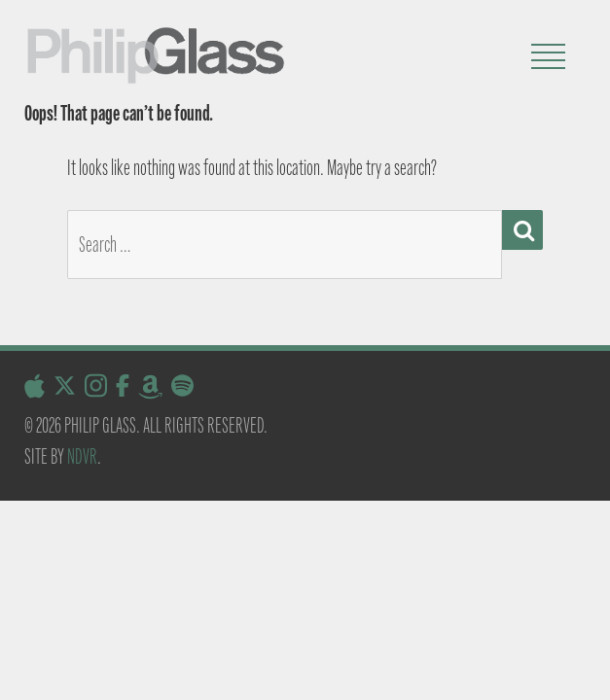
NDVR (82, 456)
